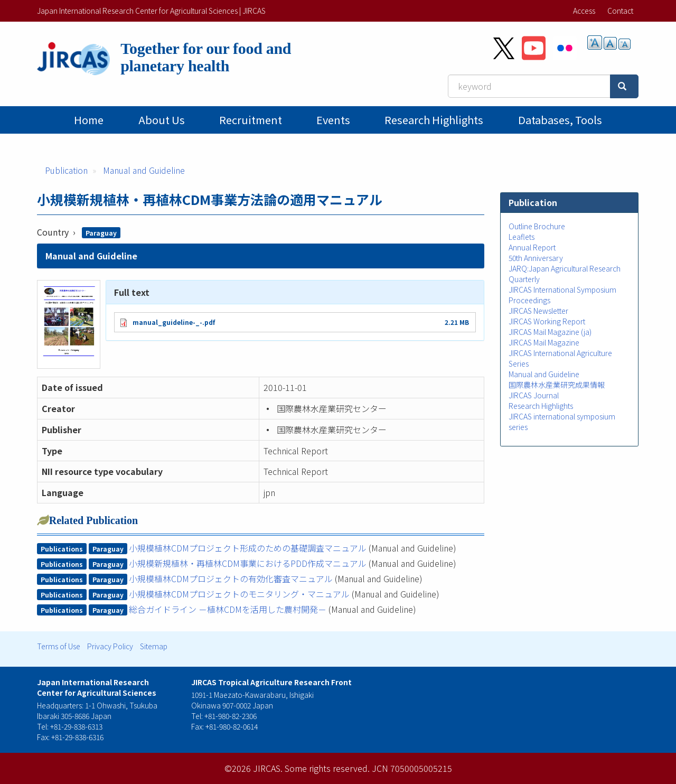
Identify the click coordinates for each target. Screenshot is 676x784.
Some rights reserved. (327, 768)
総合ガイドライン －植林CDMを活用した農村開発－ (228, 609)
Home (89, 120)
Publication (66, 170)
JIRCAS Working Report (547, 321)
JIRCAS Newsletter (538, 311)
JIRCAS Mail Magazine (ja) (550, 332)
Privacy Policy (110, 646)
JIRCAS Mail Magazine (544, 342)
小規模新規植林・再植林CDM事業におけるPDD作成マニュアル (248, 563)
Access (584, 11)
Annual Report (532, 247)
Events (333, 120)
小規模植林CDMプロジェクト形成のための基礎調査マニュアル (248, 548)
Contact (620, 11)
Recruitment (251, 120)
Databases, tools (560, 120)
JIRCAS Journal (534, 395)
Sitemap (154, 646)
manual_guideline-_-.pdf (174, 322)
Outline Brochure (537, 226)
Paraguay (101, 233)
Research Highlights (434, 120)
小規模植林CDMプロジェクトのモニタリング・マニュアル (239, 594)
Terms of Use (59, 646)
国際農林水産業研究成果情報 (557, 385)
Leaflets (522, 237)
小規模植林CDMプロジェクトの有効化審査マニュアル (231, 578)
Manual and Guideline (144, 170)
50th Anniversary (536, 258)
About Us (162, 120)
